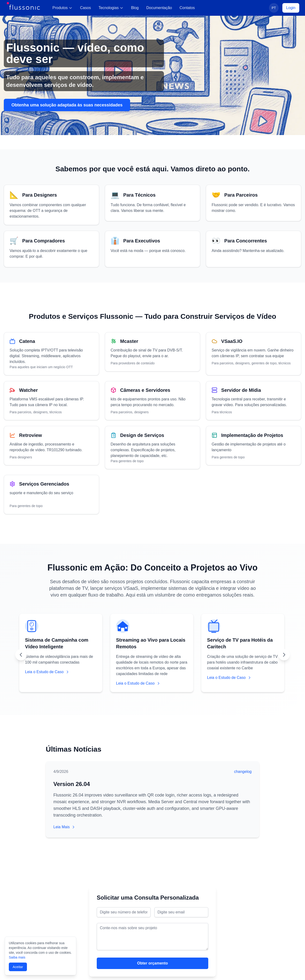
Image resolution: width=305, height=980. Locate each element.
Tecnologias (111, 8)
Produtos (62, 8)
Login (291, 8)
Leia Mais (64, 827)
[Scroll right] (284, 655)
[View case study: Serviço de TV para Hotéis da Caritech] (243, 654)
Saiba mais (17, 957)
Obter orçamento (153, 963)
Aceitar (18, 967)
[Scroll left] (21, 655)
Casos (85, 8)
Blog (135, 8)
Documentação (159, 8)
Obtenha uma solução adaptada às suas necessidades (67, 105)
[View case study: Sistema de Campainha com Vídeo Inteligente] (61, 654)
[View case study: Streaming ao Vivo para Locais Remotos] (152, 654)
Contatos (187, 8)
